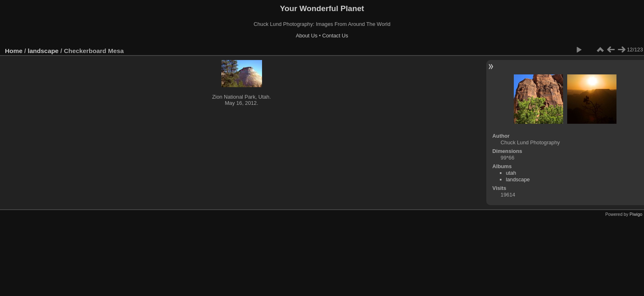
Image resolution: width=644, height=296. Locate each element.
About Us (307, 36)
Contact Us (335, 36)
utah (511, 173)
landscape (43, 51)
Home (14, 51)
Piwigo (636, 214)
